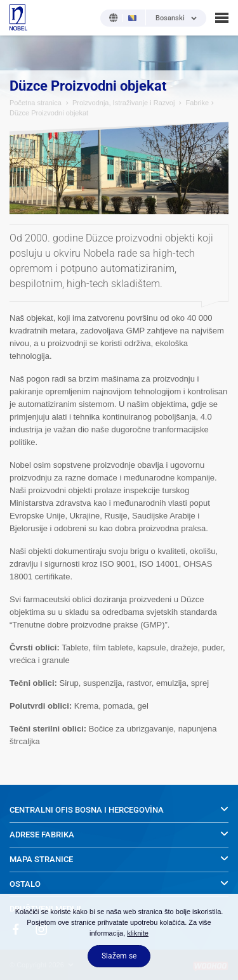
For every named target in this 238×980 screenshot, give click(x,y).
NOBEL (18, 17)
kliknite (138, 933)
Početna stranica (36, 103)
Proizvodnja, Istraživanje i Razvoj (123, 103)
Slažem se (119, 956)
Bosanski (170, 18)
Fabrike (197, 103)
